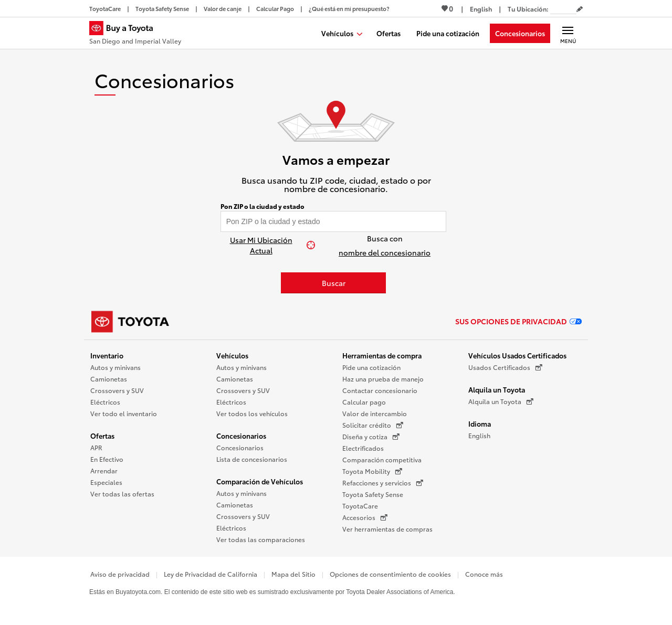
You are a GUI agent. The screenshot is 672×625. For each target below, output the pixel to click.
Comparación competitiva (382, 459)
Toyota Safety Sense (373, 494)
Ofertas (102, 436)
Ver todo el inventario (124, 413)
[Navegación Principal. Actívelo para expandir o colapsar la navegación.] (568, 33)
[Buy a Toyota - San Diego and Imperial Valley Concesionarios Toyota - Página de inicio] (135, 34)
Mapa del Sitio (293, 574)
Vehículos (232, 355)
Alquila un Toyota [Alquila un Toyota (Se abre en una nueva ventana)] (501, 401)
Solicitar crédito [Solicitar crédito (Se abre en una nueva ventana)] (373, 425)
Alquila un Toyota (497, 389)
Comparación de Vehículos (260, 481)
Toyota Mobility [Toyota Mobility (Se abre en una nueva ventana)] (372, 471)
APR (96, 447)
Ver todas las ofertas (122, 494)
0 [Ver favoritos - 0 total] (447, 8)
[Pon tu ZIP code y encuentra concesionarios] (334, 221)
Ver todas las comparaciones (261, 539)
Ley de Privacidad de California (211, 574)
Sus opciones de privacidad (518, 321)
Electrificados (363, 448)
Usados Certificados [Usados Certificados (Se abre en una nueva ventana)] (505, 367)
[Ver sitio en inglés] (481, 9)
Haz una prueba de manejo (383, 379)
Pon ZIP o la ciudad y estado (262, 206)
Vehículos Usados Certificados (517, 355)
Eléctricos (105, 402)
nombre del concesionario (385, 252)
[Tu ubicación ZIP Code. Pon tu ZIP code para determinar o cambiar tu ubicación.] (563, 9)
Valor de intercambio (375, 413)
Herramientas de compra (382, 355)
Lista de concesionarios (252, 459)
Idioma (480, 423)
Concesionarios (241, 436)
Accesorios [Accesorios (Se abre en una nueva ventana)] (365, 517)
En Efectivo (107, 459)
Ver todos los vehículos (252, 413)
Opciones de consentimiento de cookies (390, 574)
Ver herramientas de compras (387, 529)
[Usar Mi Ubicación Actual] (266, 245)
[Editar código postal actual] (580, 9)
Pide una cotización (371, 367)
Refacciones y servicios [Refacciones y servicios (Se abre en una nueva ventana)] (383, 483)
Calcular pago (364, 402)
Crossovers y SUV (117, 390)
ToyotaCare (360, 506)
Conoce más (484, 574)
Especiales (106, 482)
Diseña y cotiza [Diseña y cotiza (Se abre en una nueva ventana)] (371, 437)
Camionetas (109, 379)
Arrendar (104, 470)
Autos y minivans (115, 367)
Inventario (107, 355)
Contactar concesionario (380, 390)
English (479, 435)
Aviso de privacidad (120, 574)
